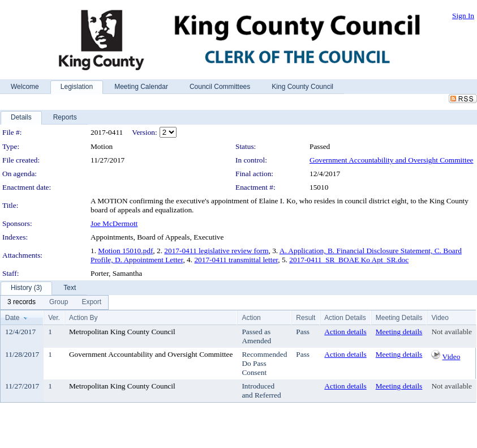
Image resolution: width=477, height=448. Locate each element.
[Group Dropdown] (59, 302)
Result (306, 318)
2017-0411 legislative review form (216, 251)
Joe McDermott (114, 223)
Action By (83, 318)
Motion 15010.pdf (125, 251)
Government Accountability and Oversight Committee (391, 160)
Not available (451, 332)
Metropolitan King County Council (122, 332)
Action (251, 318)
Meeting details (399, 332)
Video (452, 357)
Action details (345, 332)
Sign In (463, 16)
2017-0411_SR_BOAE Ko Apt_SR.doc (349, 260)
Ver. (54, 318)
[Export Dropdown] (91, 302)
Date (12, 318)
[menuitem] (22, 302)
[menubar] (54, 302)
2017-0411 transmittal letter (236, 260)
